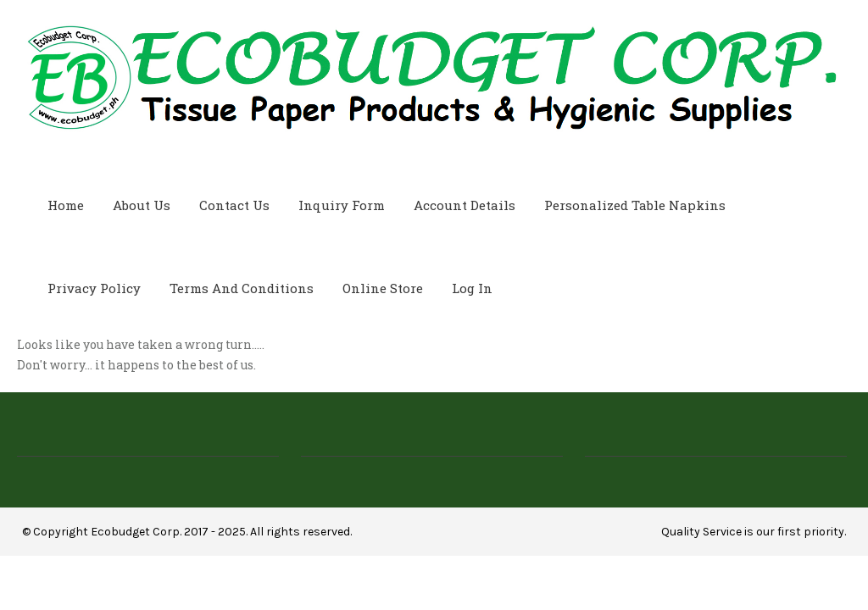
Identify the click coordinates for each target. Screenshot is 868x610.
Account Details (465, 205)
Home (66, 205)
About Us (142, 205)
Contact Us (234, 205)
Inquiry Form (342, 205)
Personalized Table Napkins (635, 205)
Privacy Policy (94, 288)
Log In (472, 288)
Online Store (383, 288)
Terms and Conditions (242, 288)
